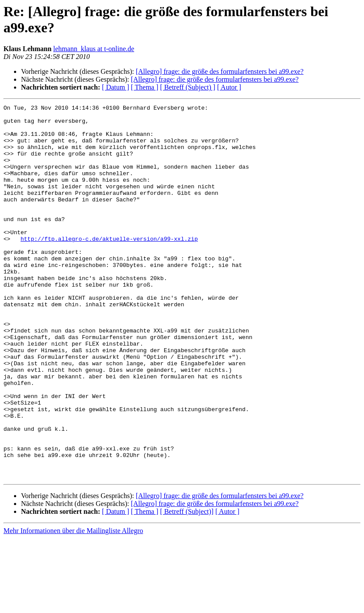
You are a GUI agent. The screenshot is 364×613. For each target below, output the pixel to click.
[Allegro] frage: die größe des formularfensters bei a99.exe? (220, 71)
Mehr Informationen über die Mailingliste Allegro (73, 605)
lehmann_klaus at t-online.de (94, 49)
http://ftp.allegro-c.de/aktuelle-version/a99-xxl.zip (109, 266)
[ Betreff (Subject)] (187, 586)
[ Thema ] (145, 87)
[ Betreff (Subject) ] (187, 87)
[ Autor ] (229, 87)
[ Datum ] (115, 87)
